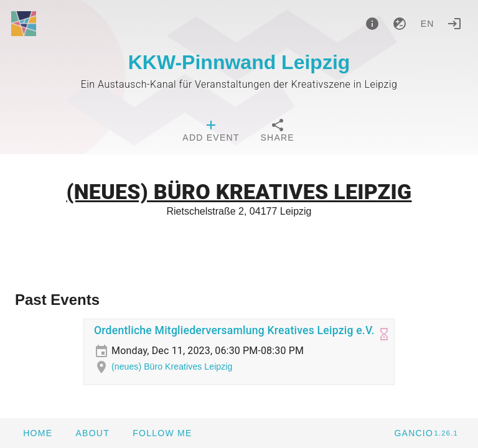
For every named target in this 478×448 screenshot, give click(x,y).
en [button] (428, 24)
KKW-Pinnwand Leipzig (239, 62)
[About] (372, 24)
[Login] (454, 24)
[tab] (211, 132)
